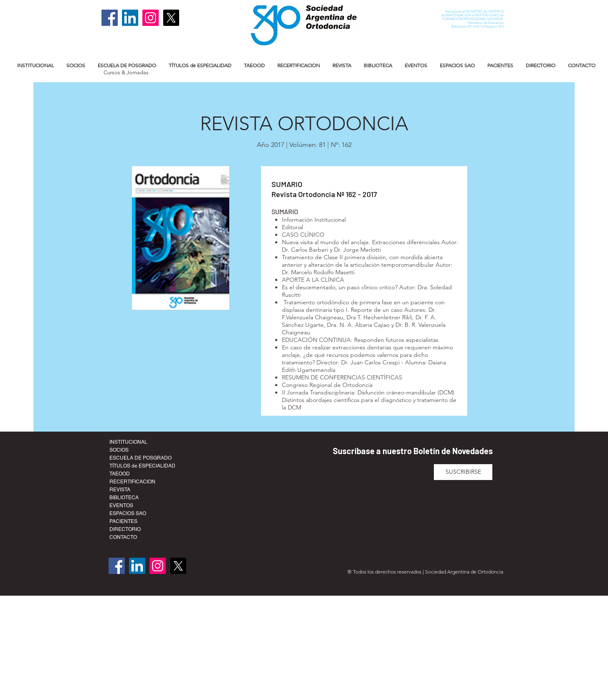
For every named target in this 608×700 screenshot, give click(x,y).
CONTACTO (123, 537)
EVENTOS (121, 505)
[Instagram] (151, 18)
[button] (35, 65)
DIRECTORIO (125, 529)
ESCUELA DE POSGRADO (141, 458)
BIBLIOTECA (124, 498)
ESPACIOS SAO (128, 513)
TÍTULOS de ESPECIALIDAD (142, 466)
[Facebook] (110, 18)
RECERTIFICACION (132, 482)
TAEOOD (120, 474)
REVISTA (120, 490)
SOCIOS (119, 450)
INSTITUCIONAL (128, 442)
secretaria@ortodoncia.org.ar (186, 544)
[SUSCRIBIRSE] (463, 472)
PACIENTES (123, 521)
